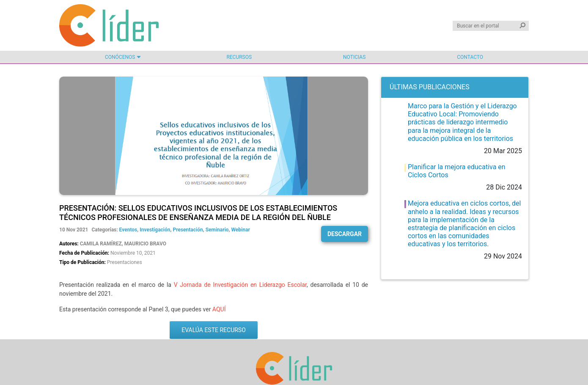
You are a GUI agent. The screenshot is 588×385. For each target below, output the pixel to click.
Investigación (155, 230)
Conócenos (120, 57)
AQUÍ (219, 309)
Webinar (241, 230)
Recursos (239, 57)
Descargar (345, 234)
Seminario (217, 230)
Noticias (354, 57)
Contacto (470, 57)
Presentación (188, 230)
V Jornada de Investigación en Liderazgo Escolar (240, 285)
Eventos (128, 230)
